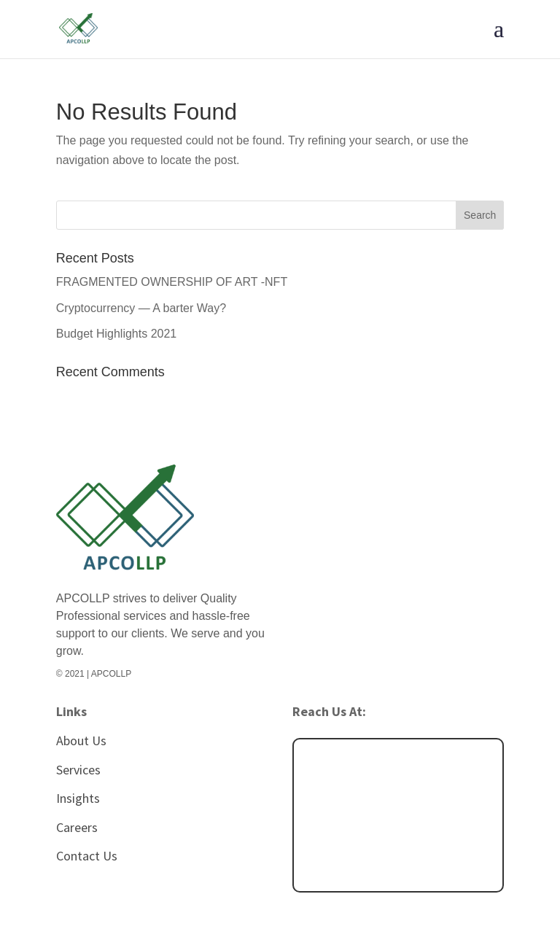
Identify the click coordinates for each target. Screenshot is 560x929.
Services (78, 770)
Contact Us (87, 856)
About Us (81, 741)
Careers (77, 827)
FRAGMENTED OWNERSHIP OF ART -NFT (172, 282)
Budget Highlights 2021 (116, 334)
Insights (78, 798)
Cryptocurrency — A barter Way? (141, 308)
